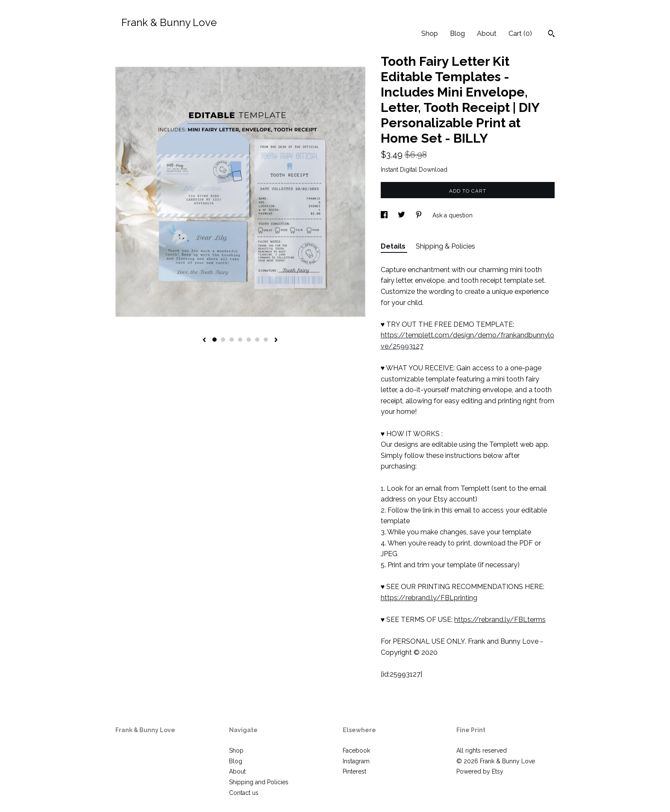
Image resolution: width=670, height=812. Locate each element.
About (487, 34)
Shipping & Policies (445, 246)
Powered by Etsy (480, 771)
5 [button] (249, 340)
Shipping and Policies (259, 782)
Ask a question (453, 215)
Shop (430, 34)
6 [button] (257, 340)
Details (394, 246)
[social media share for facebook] (385, 215)
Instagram (356, 761)
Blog (457, 34)
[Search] (551, 35)
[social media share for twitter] (402, 215)
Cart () (520, 34)
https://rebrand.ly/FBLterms (500, 620)
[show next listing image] (276, 340)
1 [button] (215, 340)
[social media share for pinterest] (420, 215)
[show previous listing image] (204, 340)
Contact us (244, 793)
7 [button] (266, 340)
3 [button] (232, 340)
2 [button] (223, 340)
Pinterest (354, 771)
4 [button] (240, 340)
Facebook (356, 750)
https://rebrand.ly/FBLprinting (429, 598)
